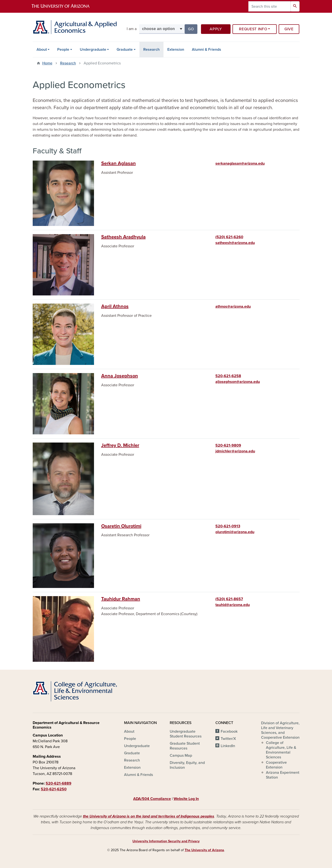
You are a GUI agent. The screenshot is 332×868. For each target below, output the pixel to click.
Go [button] (193, 29)
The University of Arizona (204, 850)
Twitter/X (228, 739)
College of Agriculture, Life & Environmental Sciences (281, 750)
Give (289, 29)
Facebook (229, 731)
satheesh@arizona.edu (235, 243)
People (63, 50)
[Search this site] (269, 6)
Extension (176, 50)
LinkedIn (228, 746)
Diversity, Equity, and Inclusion (187, 765)
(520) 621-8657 (229, 599)
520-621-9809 (228, 445)
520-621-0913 (228, 526)
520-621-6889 (59, 783)
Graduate (125, 50)
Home (47, 63)
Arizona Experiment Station (283, 775)
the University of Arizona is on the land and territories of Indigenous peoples (149, 816)
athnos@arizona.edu (233, 306)
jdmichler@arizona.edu (235, 451)
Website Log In (186, 799)
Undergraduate (93, 50)
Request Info (253, 29)
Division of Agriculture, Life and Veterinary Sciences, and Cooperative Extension (280, 730)
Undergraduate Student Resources (186, 734)
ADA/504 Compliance (152, 799)
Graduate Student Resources (185, 746)
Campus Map (181, 756)
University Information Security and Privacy (166, 841)
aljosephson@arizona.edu (238, 382)
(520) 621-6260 (229, 237)
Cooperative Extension (276, 765)
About (42, 50)
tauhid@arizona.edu (233, 605)
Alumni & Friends (207, 50)
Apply (216, 29)
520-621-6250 (54, 789)
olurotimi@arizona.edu (235, 532)
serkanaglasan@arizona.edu (240, 163)
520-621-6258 (228, 376)
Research (151, 50)
